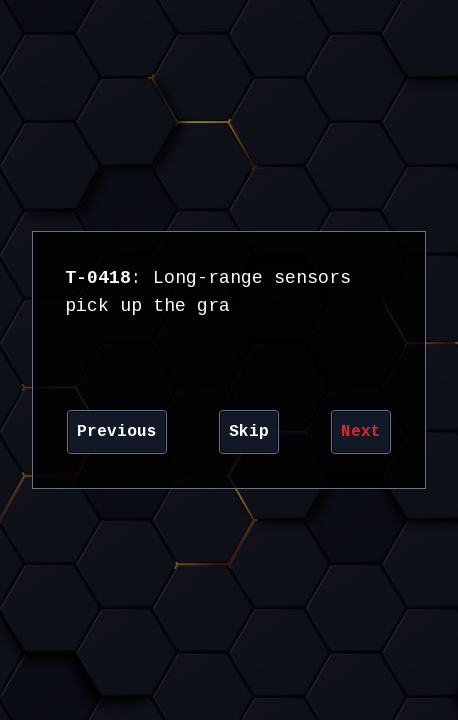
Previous (117, 432)
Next (361, 432)
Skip (249, 432)
